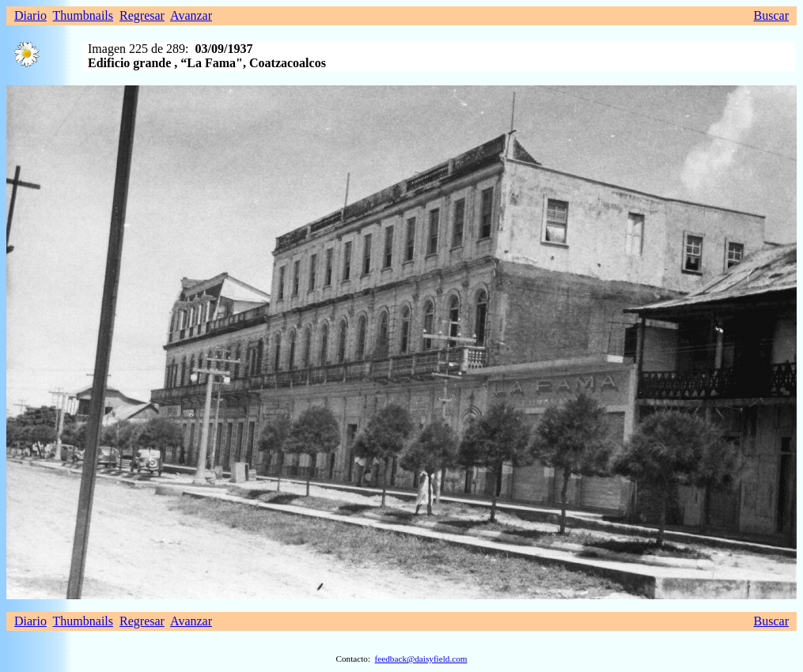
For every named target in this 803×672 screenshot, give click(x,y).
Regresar (142, 15)
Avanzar (191, 15)
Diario (30, 15)
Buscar (771, 15)
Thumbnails (83, 15)
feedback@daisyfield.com (421, 659)
